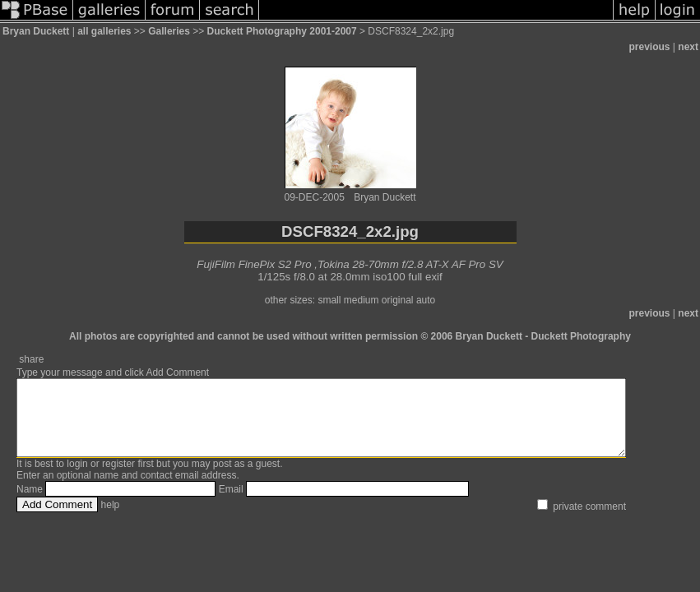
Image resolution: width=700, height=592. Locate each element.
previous (650, 47)
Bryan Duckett (36, 31)
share (31, 359)
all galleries (104, 31)
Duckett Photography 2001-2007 (282, 31)
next (688, 47)
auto (426, 300)
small (329, 300)
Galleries (169, 31)
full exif (425, 277)
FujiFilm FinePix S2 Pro (254, 264)
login (77, 479)
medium (362, 300)
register (118, 479)
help (111, 520)
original (398, 300)
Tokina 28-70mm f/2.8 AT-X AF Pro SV (410, 264)
